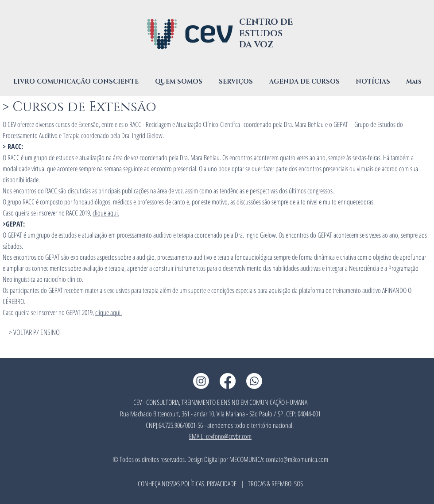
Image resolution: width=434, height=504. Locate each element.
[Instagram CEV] (201, 381)
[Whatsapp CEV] (254, 381)
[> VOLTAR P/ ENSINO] (34, 332)
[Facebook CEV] (228, 381)
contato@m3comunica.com (297, 459)
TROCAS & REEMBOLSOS (275, 484)
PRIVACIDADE (222, 484)
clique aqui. (106, 213)
